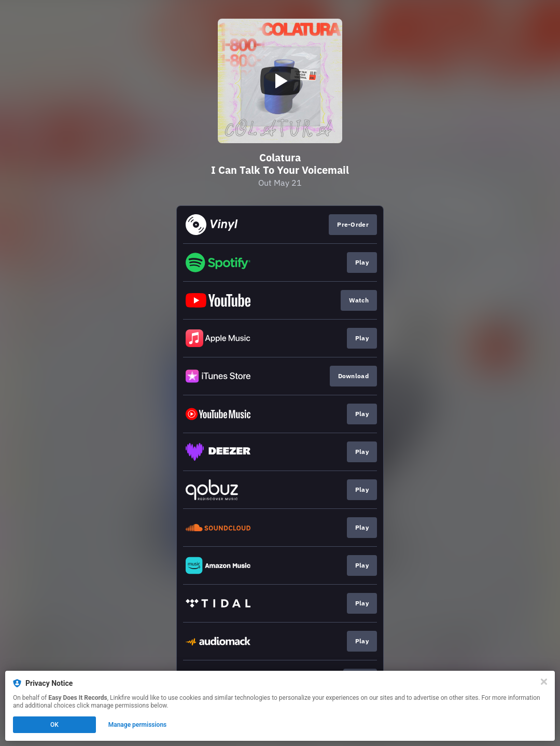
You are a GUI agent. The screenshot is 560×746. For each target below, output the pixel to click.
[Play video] (280, 81)
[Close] (544, 682)
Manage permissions (138, 725)
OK (54, 725)
